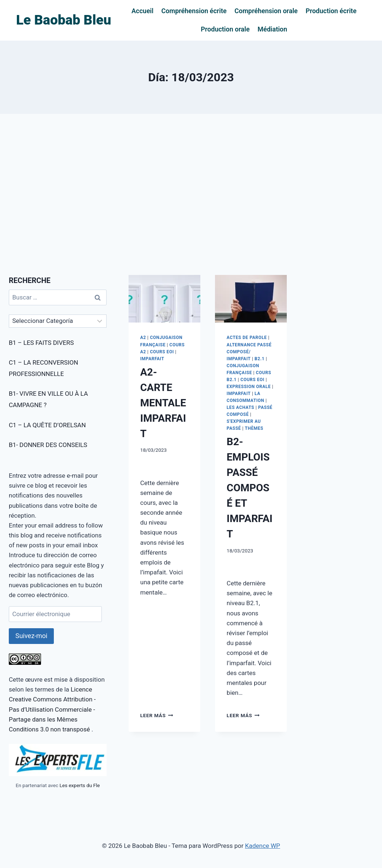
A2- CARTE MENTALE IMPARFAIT (163, 403)
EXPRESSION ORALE (249, 387)
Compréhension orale (266, 11)
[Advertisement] (191, 194)
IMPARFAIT (152, 359)
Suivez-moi (31, 636)
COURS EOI (162, 352)
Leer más (157, 715)
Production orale (225, 29)
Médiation (272, 29)
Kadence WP (263, 846)
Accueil (142, 11)
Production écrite (331, 11)
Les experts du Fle (79, 785)
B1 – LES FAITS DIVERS (41, 343)
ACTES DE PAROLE (247, 338)
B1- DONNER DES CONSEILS (48, 445)
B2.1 (259, 359)
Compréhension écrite (194, 11)
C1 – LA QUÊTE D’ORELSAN (47, 425)
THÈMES (254, 428)
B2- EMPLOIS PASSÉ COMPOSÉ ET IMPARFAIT (250, 488)
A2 (143, 338)
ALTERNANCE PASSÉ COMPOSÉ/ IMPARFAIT (249, 352)
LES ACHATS (240, 407)
